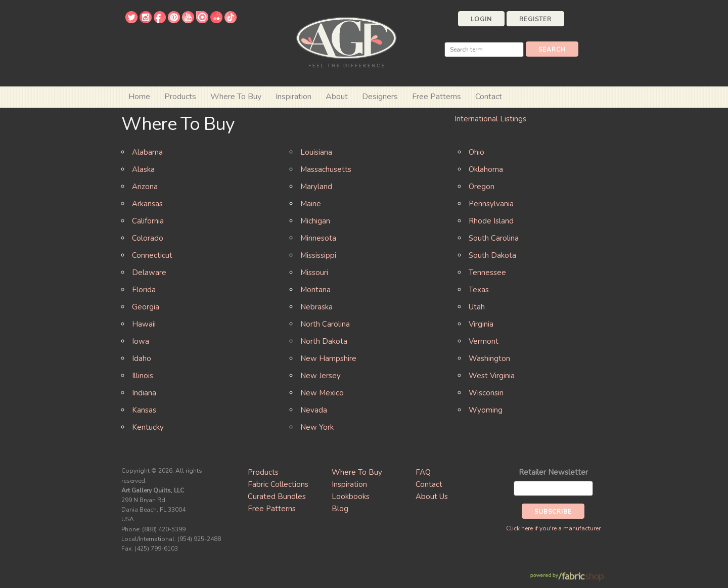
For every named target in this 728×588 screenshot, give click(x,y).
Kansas (144, 410)
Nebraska (316, 307)
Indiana (144, 393)
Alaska (143, 169)
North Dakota (324, 341)
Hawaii (144, 324)
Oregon (482, 187)
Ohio (476, 152)
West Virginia (492, 376)
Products (263, 472)
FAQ (423, 472)
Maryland (316, 187)
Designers (380, 97)
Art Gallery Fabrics (346, 41)
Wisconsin (486, 393)
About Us (432, 496)
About (337, 97)
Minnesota (318, 238)
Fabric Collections (278, 484)
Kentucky (148, 427)
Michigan (315, 221)
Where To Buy (357, 472)
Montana (315, 290)
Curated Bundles (277, 496)
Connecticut (152, 255)
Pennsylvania (491, 204)
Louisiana (316, 152)
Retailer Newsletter (553, 472)
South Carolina (494, 238)
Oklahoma (486, 169)
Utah (477, 307)
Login (481, 19)
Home (139, 97)
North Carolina (325, 324)
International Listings (490, 119)
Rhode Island (491, 221)
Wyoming (486, 410)
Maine (311, 204)
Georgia (146, 307)
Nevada (314, 410)
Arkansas (147, 204)
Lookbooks (351, 496)
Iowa (141, 341)
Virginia (481, 324)
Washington (489, 358)
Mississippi (318, 255)
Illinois (143, 376)
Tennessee (487, 273)
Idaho (142, 358)
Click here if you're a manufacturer (553, 528)
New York (317, 427)
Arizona (145, 187)
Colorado (148, 238)
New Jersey (321, 376)
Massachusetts (326, 169)
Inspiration (293, 97)
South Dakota (492, 255)
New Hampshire (328, 358)
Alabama (147, 152)
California (148, 221)
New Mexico (322, 393)
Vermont (484, 341)
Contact (489, 97)
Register (535, 19)
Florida (144, 290)
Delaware (149, 273)
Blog (340, 509)
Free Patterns (437, 97)
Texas (479, 290)
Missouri (314, 273)
